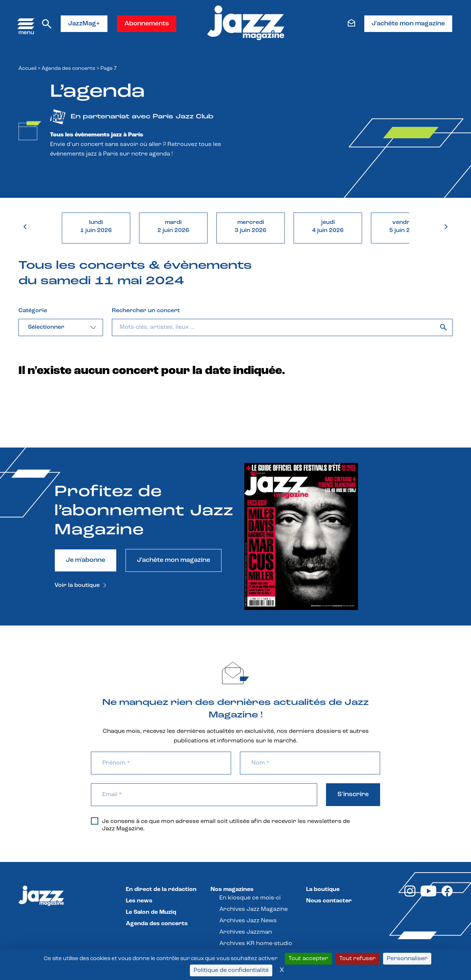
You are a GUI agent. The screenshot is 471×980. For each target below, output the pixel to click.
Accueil (27, 69)
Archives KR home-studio (256, 944)
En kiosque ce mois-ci (250, 898)
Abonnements (147, 24)
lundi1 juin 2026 (96, 227)
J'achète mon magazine (408, 24)
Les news (139, 901)
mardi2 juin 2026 (173, 227)
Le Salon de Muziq (151, 912)
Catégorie (33, 311)
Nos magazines (232, 890)
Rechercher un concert (146, 311)
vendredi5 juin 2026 (405, 227)
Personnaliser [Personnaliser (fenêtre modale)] (407, 959)
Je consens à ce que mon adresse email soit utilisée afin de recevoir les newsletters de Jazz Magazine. (220, 825)
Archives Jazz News (248, 921)
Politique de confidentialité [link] (231, 970)
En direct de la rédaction (161, 890)
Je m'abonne (86, 560)
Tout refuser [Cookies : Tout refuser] (357, 959)
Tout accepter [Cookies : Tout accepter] (308, 959)
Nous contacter (329, 901)
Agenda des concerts (68, 69)
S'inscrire (353, 794)
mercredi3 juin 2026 (251, 227)
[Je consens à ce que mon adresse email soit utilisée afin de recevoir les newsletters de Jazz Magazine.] (95, 821)
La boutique (323, 890)
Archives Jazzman (246, 932)
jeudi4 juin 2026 (328, 227)
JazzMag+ (84, 24)
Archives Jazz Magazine (254, 909)
